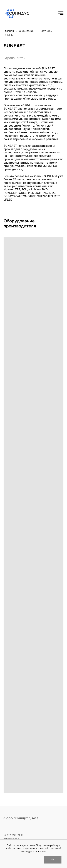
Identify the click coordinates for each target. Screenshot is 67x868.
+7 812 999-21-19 (13, 835)
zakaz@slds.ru (12, 839)
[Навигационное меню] (61, 13)
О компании (27, 31)
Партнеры (46, 31)
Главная (9, 31)
